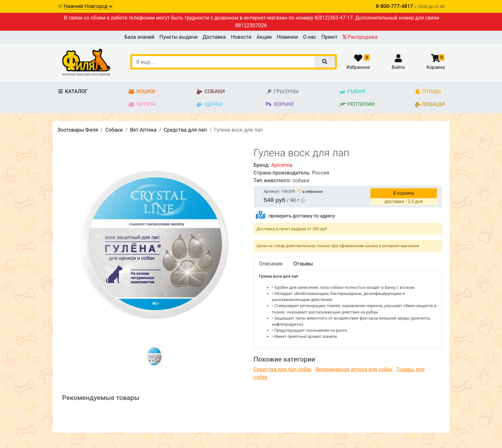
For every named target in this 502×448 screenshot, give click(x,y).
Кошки (141, 92)
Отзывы (303, 264)
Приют (329, 37)
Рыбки (352, 92)
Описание (271, 264)
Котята (142, 105)
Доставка (214, 37)
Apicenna (282, 165)
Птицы (428, 92)
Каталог (73, 91)
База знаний (139, 37)
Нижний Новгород (88, 6)
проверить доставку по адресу (302, 216)
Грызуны (282, 92)
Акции (264, 37)
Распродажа (360, 37)
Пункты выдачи (178, 37)
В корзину (404, 193)
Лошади (430, 105)
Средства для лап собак (283, 369)
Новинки (287, 37)
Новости (241, 37)
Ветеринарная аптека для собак (354, 369)
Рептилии (357, 105)
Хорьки (279, 105)
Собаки (210, 92)
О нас (309, 37)
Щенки (209, 105)
